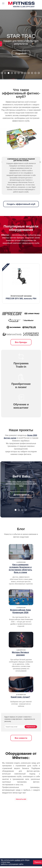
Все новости (21, 745)
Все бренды (21, 349)
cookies (17, 860)
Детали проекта (21, 501)
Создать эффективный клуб (21, 211)
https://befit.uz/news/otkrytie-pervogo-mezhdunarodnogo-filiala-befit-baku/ (21, 490)
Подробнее (21, 54)
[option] (21, 290)
